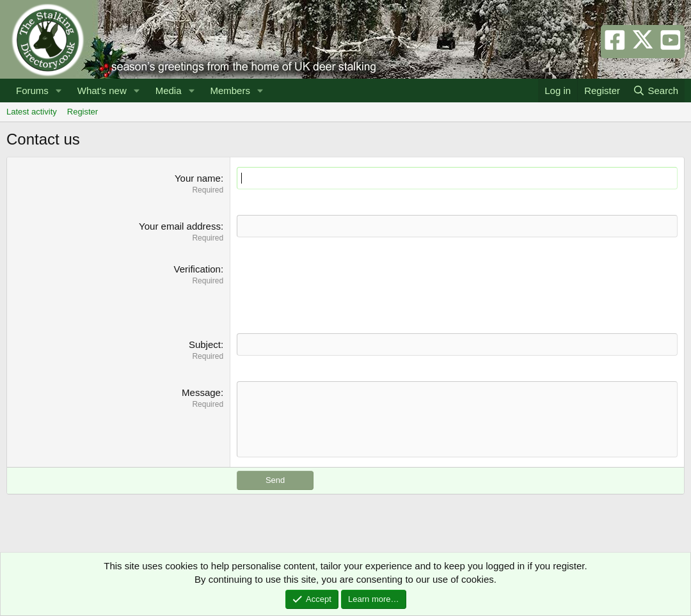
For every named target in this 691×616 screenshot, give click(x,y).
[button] (59, 91)
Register (83, 112)
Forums (32, 91)
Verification (197, 269)
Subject (205, 344)
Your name (198, 178)
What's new (102, 91)
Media (169, 91)
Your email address (180, 226)
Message (201, 392)
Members (230, 91)
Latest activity (32, 112)
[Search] (655, 91)
